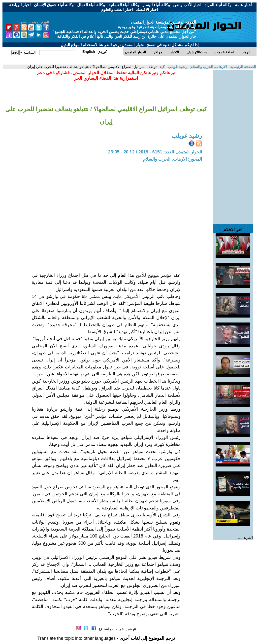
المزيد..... (245, 537)
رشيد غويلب (177, 67)
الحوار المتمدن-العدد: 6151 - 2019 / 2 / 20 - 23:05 (155, 152)
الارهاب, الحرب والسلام (208, 67)
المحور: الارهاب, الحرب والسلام (172, 159)
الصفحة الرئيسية (243, 67)
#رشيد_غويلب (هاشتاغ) (117, 629)
